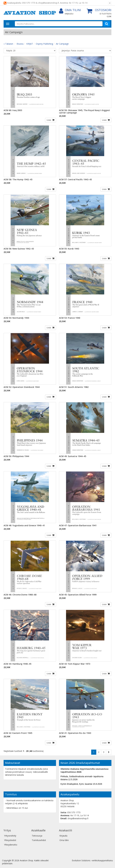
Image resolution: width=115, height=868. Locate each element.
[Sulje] (110, 3)
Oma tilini (70, 10)
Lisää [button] (49, 120)
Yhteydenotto (11, 845)
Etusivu (20, 44)
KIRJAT (30, 44)
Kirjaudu (69, 14)
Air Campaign (62, 44)
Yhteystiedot (10, 840)
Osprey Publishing (44, 44)
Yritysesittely (10, 836)
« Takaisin (8, 44)
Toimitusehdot (39, 840)
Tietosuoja (37, 836)
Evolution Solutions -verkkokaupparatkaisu (92, 860)
